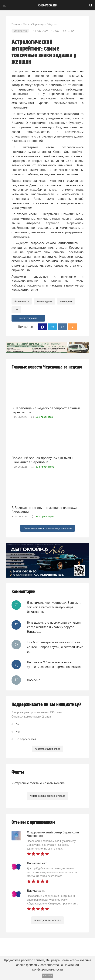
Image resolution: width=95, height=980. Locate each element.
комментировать (28, 318)
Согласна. (34, 680)
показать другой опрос (47, 749)
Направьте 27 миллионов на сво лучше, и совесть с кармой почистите (54, 665)
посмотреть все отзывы (47, 920)
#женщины (66, 301)
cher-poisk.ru (47, 5)
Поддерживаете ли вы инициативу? (46, 705)
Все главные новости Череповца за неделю (47, 528)
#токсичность (22, 301)
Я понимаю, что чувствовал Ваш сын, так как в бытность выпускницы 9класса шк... (54, 607)
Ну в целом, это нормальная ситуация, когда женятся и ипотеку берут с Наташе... (54, 627)
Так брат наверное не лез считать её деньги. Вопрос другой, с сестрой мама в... (55, 647)
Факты (18, 772)
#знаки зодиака (44, 301)
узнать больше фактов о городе (47, 796)
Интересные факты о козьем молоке (38, 783)
